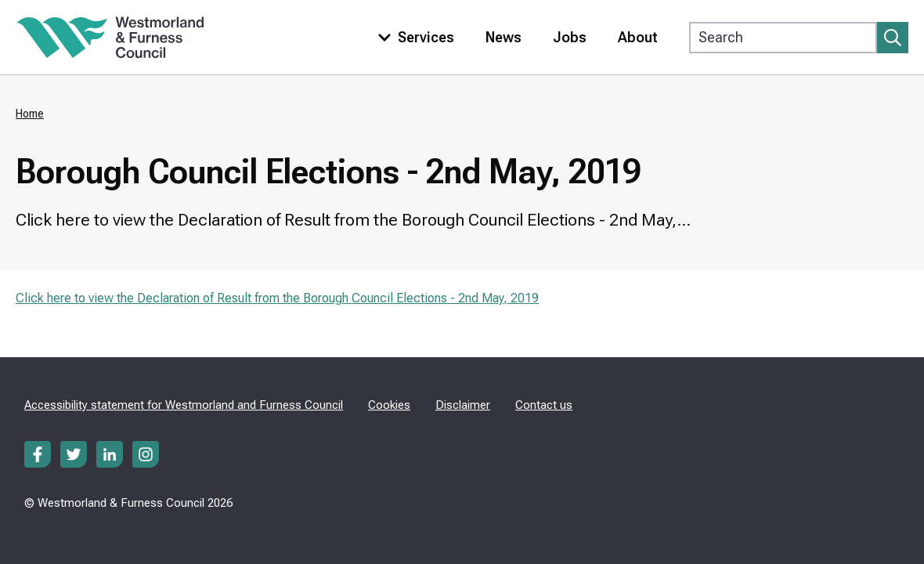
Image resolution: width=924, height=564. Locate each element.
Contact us (544, 405)
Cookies (389, 405)
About (638, 37)
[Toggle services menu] (413, 37)
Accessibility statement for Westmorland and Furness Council (184, 405)
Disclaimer (463, 405)
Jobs (570, 37)
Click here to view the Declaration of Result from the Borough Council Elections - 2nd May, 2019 (277, 298)
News (504, 37)
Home (30, 114)
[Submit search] (893, 38)
